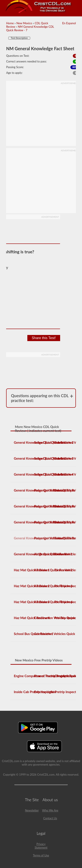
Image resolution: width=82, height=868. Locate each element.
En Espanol (69, 23)
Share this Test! (44, 338)
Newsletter (32, 810)
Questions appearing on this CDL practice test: (40, 398)
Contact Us (50, 818)
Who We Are (50, 810)
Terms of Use (41, 855)
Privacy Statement (41, 846)
